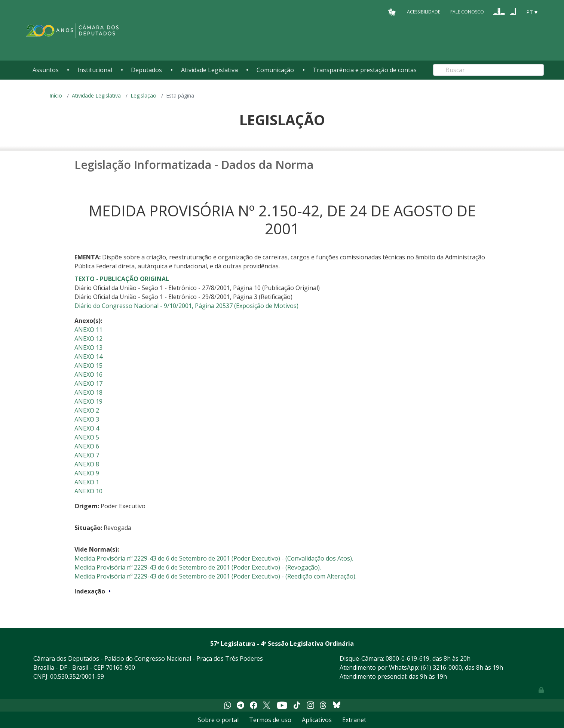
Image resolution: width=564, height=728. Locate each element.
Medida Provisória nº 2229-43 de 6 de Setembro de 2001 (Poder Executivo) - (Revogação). (198, 567)
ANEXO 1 (87, 482)
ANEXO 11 (88, 330)
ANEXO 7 (87, 455)
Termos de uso (270, 720)
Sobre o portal (218, 720)
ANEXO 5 (87, 437)
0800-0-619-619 (407, 658)
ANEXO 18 (88, 392)
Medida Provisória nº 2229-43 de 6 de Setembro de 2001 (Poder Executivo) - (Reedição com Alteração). (215, 576)
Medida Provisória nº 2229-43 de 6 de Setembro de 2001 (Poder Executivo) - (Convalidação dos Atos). (214, 558)
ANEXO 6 (87, 446)
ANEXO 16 (88, 374)
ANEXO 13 (88, 348)
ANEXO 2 (87, 410)
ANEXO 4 (87, 428)
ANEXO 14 (88, 357)
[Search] (488, 70)
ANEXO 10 (88, 491)
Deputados (146, 70)
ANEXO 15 (88, 365)
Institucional (95, 70)
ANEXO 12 (88, 339)
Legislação (143, 95)
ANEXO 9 (87, 473)
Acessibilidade (424, 12)
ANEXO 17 (88, 383)
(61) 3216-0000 (441, 667)
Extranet (354, 720)
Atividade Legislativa (209, 70)
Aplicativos (317, 720)
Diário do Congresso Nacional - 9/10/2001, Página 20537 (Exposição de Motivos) (186, 306)
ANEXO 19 (88, 401)
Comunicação (275, 70)
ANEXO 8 (87, 464)
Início (56, 95)
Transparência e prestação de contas (365, 70)
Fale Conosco (467, 12)
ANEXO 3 (87, 419)
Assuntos (46, 70)
